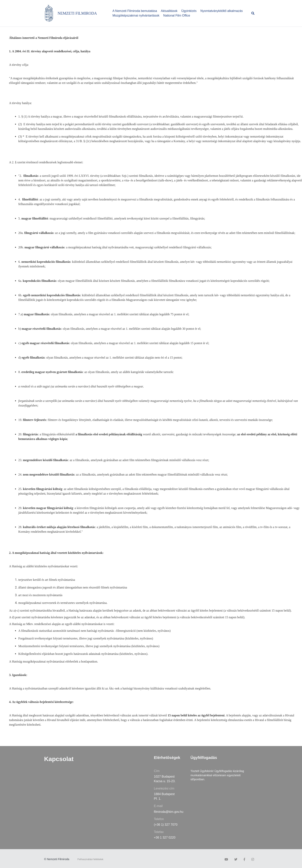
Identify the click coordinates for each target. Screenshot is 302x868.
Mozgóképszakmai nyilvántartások (136, 15)
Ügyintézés (189, 11)
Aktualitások (169, 11)
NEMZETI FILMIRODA (77, 13)
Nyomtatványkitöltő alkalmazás (222, 11)
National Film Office (177, 15)
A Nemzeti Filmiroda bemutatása (135, 11)
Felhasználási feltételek (90, 859)
